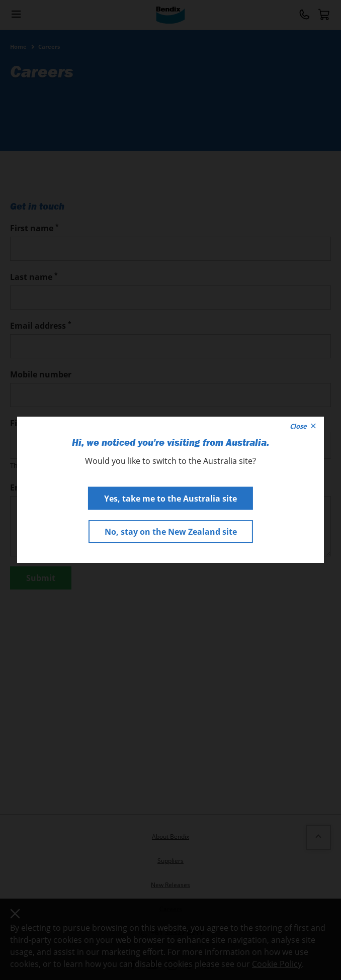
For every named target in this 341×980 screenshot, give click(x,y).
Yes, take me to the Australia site (170, 499)
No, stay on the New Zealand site (171, 532)
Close (303, 426)
